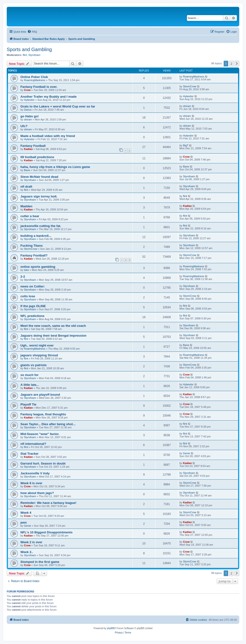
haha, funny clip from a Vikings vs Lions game (55, 167)
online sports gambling (38, 267)
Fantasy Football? (34, 255)
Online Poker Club (34, 77)
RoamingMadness (35, 80)
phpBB (111, 628)
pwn (24, 522)
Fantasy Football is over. (39, 87)
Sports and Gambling (29, 49)
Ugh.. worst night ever (37, 345)
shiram (187, 106)
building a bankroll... (36, 236)
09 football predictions (37, 157)
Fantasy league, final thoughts (43, 414)
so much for (29, 375)
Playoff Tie (28, 404)
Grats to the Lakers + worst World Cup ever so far (58, 106)
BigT (186, 145)
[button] (237, 64)
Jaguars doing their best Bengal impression (53, 336)
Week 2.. (27, 552)
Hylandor (29, 100)
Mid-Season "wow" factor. (40, 434)
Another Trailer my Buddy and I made (49, 97)
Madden (26, 206)
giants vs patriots (34, 365)
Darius (28, 110)
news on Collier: (33, 286)
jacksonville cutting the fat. (41, 226)
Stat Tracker (30, 454)
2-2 (23, 277)
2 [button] (231, 64)
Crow (27, 90)
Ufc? (24, 126)
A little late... (30, 385)
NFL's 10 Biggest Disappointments (46, 532)
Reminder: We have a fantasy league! (48, 503)
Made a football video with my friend (48, 136)
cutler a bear (30, 216)
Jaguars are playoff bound (40, 395)
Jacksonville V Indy (35, 473)
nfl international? (33, 444)
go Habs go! (30, 116)
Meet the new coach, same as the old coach (53, 326)
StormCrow (190, 86)
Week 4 (26, 513)
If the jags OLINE (33, 306)
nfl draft (26, 187)
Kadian (28, 149)
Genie (187, 453)
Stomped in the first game (40, 562)
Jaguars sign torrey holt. (39, 196)
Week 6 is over (31, 483)
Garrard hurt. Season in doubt (43, 463)
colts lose (28, 296)
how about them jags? (37, 493)
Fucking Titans (32, 246)
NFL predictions (32, 316)
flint (25, 55)
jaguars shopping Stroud (39, 355)
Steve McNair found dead (39, 177)
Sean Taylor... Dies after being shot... (48, 424)
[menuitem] (32, 32)
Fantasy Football (33, 146)
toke (27, 270)
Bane (27, 170)
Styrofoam (34, 55)
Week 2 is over (31, 542)
